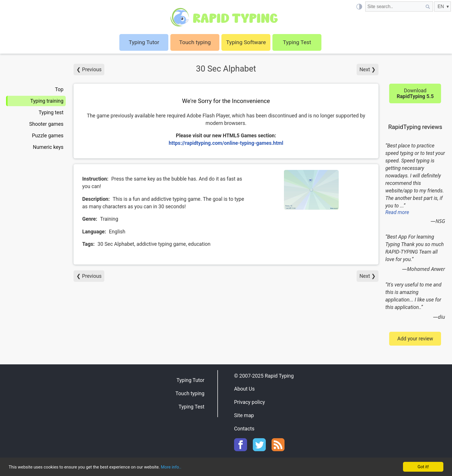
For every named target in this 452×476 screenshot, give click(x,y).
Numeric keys (48, 147)
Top (59, 89)
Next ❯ (368, 70)
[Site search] (394, 6)
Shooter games (46, 124)
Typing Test (297, 42)
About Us (244, 389)
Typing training (47, 101)
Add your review (415, 339)
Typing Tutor (190, 380)
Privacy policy (249, 402)
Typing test (51, 113)
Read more (397, 212)
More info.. (196, 467)
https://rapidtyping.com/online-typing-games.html (226, 143)
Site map (244, 415)
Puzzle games (48, 136)
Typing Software (246, 42)
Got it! (423, 466)
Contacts (244, 429)
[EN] (442, 6)
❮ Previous (89, 70)
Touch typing (195, 42)
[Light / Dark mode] (359, 6)
